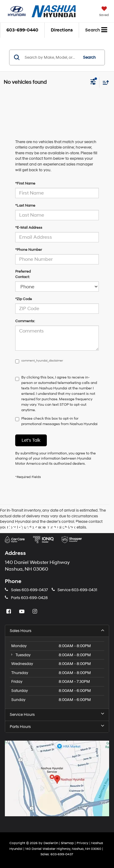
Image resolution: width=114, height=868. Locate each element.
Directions (62, 30)
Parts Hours (57, 727)
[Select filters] (93, 83)
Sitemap (67, 843)
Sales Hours (57, 631)
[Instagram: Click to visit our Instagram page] (36, 612)
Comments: (25, 321)
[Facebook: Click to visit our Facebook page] (9, 612)
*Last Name (25, 206)
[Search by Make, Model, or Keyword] (50, 57)
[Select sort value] (104, 82)
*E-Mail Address (29, 228)
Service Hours (57, 714)
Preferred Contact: (23, 274)
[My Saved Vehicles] (104, 12)
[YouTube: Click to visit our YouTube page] (22, 612)
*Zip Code (24, 299)
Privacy (83, 843)
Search (89, 57)
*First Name (25, 183)
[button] (22, 30)
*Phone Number (29, 250)
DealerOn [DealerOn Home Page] (51, 843)
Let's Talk (31, 440)
